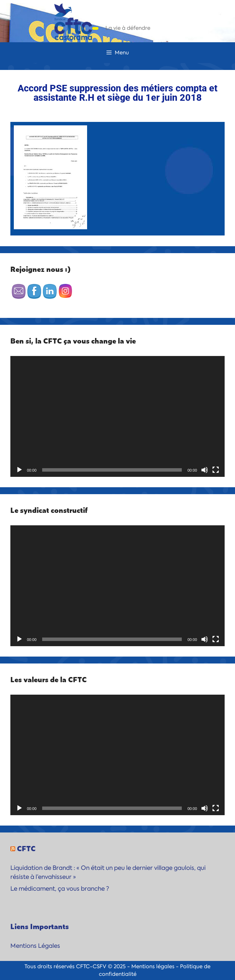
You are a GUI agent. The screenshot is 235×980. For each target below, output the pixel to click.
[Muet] (205, 470)
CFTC (26, 848)
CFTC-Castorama (143, 19)
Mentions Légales (35, 946)
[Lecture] (19, 470)
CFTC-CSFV (91, 966)
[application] (117, 416)
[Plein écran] (216, 470)
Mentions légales (153, 966)
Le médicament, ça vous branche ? (60, 889)
